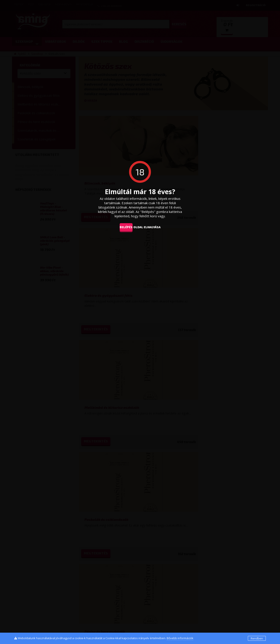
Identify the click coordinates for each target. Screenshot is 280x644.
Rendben (257, 638)
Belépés (123, 227)
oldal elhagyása (154, 227)
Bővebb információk (180, 638)
